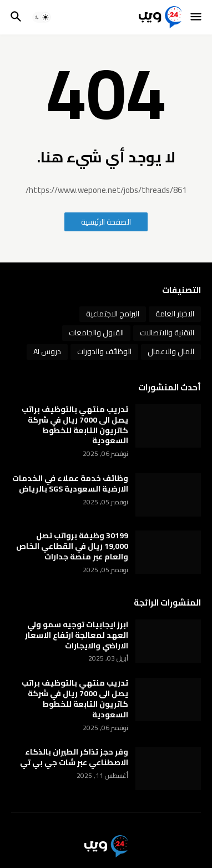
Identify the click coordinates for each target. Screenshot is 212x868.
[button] (197, 17)
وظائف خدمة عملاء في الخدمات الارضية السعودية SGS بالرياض (70, 484)
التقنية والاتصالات (167, 333)
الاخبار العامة (175, 314)
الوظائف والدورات (104, 351)
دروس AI (47, 351)
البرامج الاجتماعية (113, 314)
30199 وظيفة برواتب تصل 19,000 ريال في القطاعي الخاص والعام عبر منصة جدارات (72, 546)
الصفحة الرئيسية (106, 222)
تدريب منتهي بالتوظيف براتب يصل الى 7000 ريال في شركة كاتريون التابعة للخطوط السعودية (75, 425)
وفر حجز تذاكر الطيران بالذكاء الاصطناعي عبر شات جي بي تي (74, 757)
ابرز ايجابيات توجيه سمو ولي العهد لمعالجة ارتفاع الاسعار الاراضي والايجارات (77, 635)
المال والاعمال (171, 351)
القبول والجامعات (96, 333)
